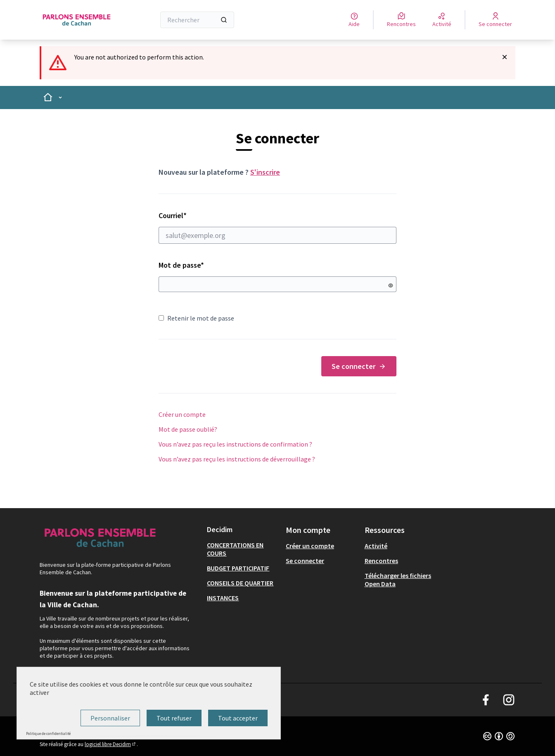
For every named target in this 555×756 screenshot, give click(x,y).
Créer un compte (182, 414)
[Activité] (442, 20)
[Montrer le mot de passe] (391, 285)
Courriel (277, 227)
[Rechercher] (197, 20)
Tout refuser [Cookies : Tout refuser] (174, 718)
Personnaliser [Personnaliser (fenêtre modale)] (110, 718)
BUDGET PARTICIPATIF (238, 568)
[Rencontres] (401, 20)
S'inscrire (265, 172)
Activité (376, 546)
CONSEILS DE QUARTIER (240, 583)
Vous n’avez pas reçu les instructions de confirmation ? (235, 444)
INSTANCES (223, 598)
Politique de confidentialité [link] (48, 733)
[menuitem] (243, 549)
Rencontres (381, 561)
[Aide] (354, 20)
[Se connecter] (495, 20)
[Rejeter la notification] (505, 57)
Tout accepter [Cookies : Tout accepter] (238, 718)
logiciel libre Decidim (111, 744)
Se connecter (359, 366)
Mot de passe (181, 265)
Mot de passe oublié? (188, 429)
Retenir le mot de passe (196, 318)
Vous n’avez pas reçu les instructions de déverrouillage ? (237, 459)
